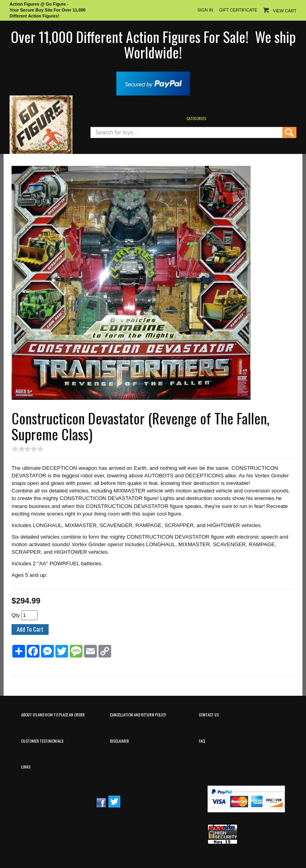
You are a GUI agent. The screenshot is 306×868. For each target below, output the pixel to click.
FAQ (202, 741)
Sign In (205, 10)
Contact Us (209, 714)
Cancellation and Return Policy (138, 714)
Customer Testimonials (42, 741)
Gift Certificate (238, 10)
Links (26, 767)
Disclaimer (120, 741)
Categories (196, 118)
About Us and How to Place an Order (53, 714)
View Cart (285, 11)
